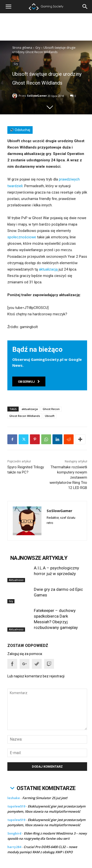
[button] (85, 7)
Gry (38, 48)
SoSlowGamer (37, 96)
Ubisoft (50, 416)
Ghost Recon (51, 409)
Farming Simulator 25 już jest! (45, 798)
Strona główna (22, 48)
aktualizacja (30, 409)
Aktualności (16, 580)
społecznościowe (22, 237)
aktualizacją (48, 269)
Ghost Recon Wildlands (25, 416)
